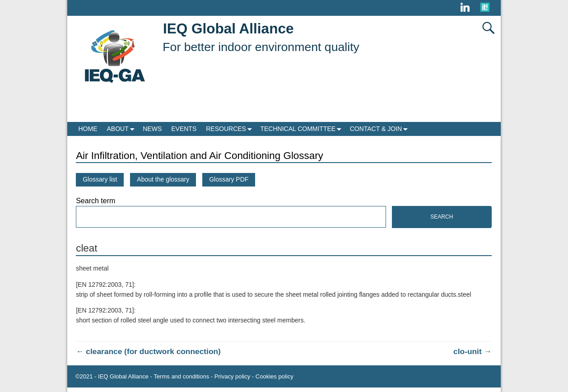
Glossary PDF (229, 179)
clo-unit (473, 351)
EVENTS (184, 129)
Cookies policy (275, 376)
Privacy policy (232, 376)
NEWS (152, 129)
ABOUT (123, 129)
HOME (88, 129)
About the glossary (163, 179)
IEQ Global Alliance (228, 28)
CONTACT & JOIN (381, 129)
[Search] (231, 217)
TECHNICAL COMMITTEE (303, 129)
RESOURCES (231, 129)
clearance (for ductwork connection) (148, 351)
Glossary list (100, 179)
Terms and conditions (181, 376)
